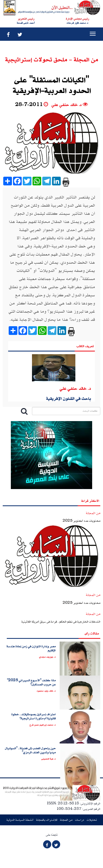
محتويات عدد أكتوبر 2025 (81, 521)
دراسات (80, 820)
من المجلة (66, 820)
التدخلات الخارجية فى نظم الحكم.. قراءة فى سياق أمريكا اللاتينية (61, 622)
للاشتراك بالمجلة (47, 820)
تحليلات (92, 820)
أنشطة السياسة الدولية (20, 820)
